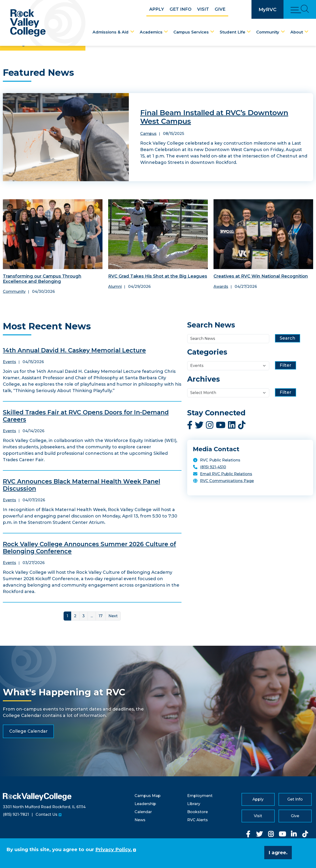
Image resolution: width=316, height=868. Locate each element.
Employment (200, 796)
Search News (211, 325)
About (297, 32)
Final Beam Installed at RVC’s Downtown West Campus (214, 117)
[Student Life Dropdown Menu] (249, 32)
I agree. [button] (278, 853)
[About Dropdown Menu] (307, 32)
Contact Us (46, 814)
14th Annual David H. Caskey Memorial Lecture (74, 350)
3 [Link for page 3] (84, 616)
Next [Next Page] (113, 616)
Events (9, 362)
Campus (148, 134)
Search (288, 338)
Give (220, 9)
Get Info (181, 9)
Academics (151, 32)
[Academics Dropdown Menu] (166, 32)
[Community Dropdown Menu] (283, 32)
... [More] (92, 616)
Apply (157, 9)
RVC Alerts (197, 820)
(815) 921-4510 (213, 467)
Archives (204, 379)
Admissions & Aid (111, 32)
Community (268, 32)
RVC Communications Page (227, 481)
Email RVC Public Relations (226, 474)
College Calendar (28, 731)
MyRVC (267, 9)
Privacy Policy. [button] (114, 849)
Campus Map (148, 796)
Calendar (143, 812)
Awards (221, 287)
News (140, 820)
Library (194, 804)
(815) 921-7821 (16, 814)
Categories (207, 352)
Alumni (115, 287)
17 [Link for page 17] (101, 616)
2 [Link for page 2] (75, 616)
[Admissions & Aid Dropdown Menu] (132, 32)
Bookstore (197, 812)
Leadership (145, 804)
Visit (203, 9)
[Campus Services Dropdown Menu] (212, 32)
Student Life (232, 32)
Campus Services (191, 32)
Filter (286, 365)
